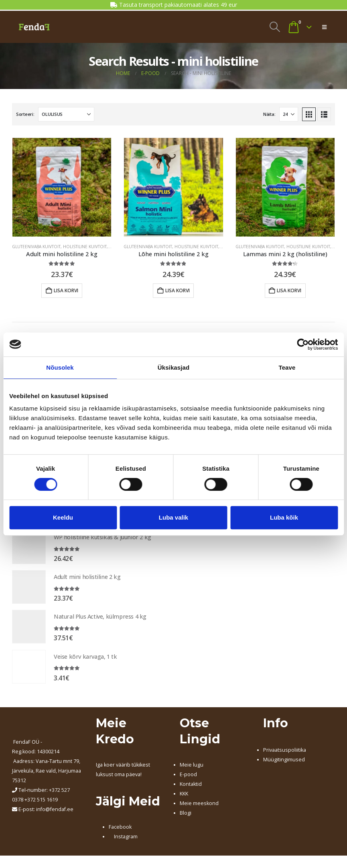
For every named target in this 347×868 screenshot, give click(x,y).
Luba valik (173, 517)
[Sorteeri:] (66, 114)
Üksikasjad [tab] (173, 367)
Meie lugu (192, 769)
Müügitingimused (284, 764)
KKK (184, 798)
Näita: (269, 114)
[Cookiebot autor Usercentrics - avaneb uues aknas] (303, 344)
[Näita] (289, 114)
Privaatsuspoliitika (285, 754)
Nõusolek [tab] (60, 367)
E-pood (188, 779)
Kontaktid (191, 788)
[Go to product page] (62, 187)
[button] (275, 27)
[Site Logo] (34, 27)
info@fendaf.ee (55, 813)
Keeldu (63, 517)
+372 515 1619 (41, 804)
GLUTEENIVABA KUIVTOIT (36, 247)
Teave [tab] (287, 367)
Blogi (186, 817)
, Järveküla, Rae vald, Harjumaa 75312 (47, 775)
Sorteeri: (25, 114)
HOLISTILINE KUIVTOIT (85, 247)
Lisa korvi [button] (66, 290)
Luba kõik (284, 517)
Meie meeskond (199, 808)
